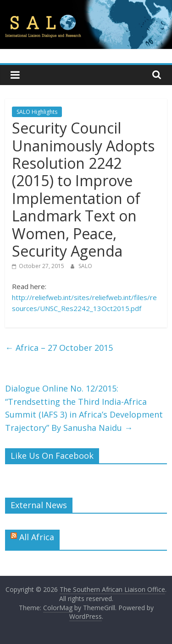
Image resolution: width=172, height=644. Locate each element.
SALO (85, 266)
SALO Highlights (37, 112)
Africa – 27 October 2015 (59, 348)
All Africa (37, 537)
